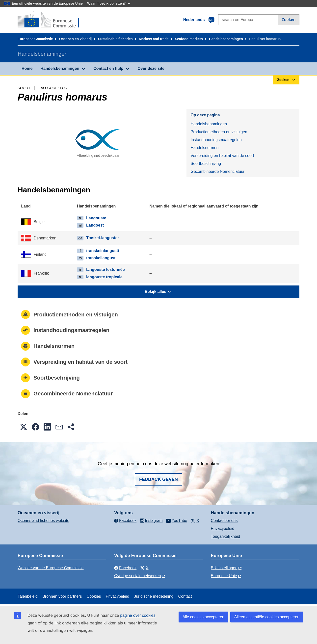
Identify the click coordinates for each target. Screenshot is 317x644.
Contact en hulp (108, 68)
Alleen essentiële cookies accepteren (267, 617)
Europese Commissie (35, 39)
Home (27, 68)
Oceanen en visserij (76, 39)
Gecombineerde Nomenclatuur (217, 171)
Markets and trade (154, 39)
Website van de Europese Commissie (51, 568)
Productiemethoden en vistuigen (219, 132)
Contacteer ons (224, 521)
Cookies (94, 596)
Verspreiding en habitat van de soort (222, 156)
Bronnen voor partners (62, 596)
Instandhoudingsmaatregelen (216, 140)
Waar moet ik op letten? (109, 3)
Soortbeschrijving (206, 164)
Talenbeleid (28, 596)
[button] (24, 427)
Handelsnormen (204, 148)
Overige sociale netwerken (138, 576)
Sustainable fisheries (115, 39)
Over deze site (151, 68)
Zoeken (289, 20)
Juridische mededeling (154, 596)
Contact (185, 596)
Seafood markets (189, 39)
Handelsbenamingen (226, 39)
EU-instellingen (224, 568)
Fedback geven (158, 479)
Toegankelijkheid (225, 536)
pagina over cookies (138, 615)
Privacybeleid (223, 528)
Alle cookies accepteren (203, 617)
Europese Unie (224, 576)
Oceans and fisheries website (43, 521)
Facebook (125, 568)
